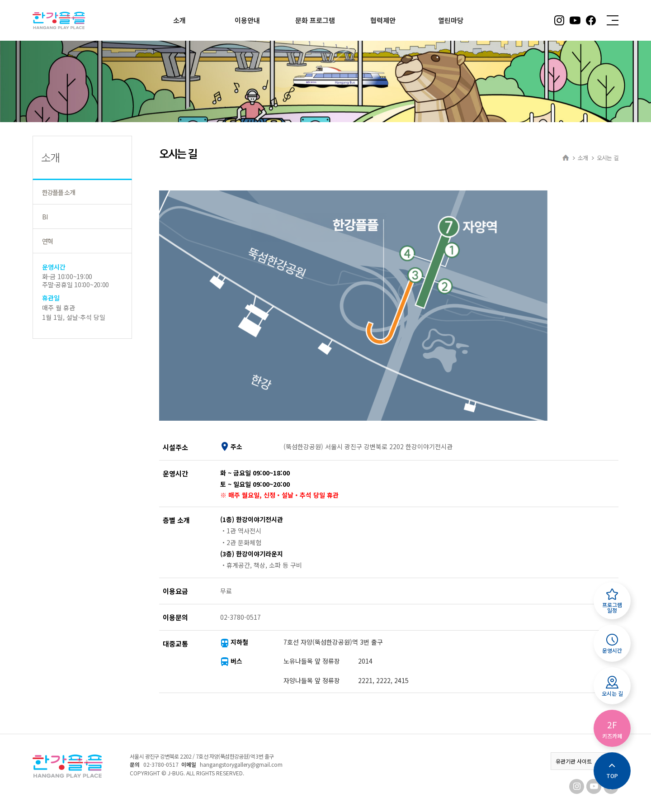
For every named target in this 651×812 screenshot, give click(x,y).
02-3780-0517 (161, 764)
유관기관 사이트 (585, 761)
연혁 (47, 241)
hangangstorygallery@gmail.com (241, 764)
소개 (583, 158)
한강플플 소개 (59, 192)
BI (45, 217)
